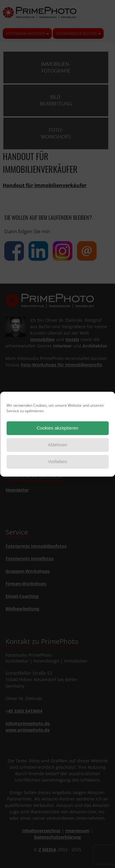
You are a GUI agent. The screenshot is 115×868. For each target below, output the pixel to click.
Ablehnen (57, 445)
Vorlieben (57, 461)
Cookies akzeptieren (58, 428)
